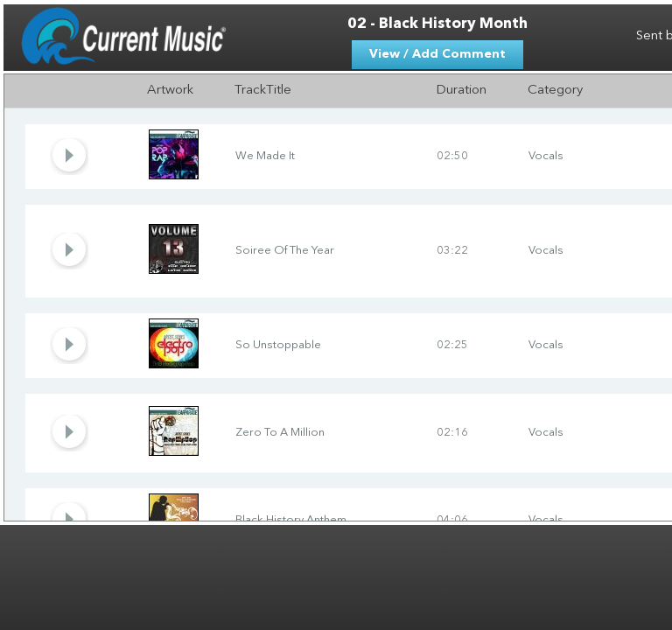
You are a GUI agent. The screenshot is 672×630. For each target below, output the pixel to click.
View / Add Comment (437, 54)
